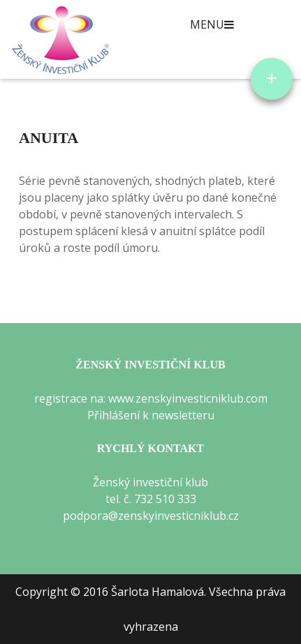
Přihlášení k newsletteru (151, 415)
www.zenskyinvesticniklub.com (188, 398)
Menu (212, 24)
